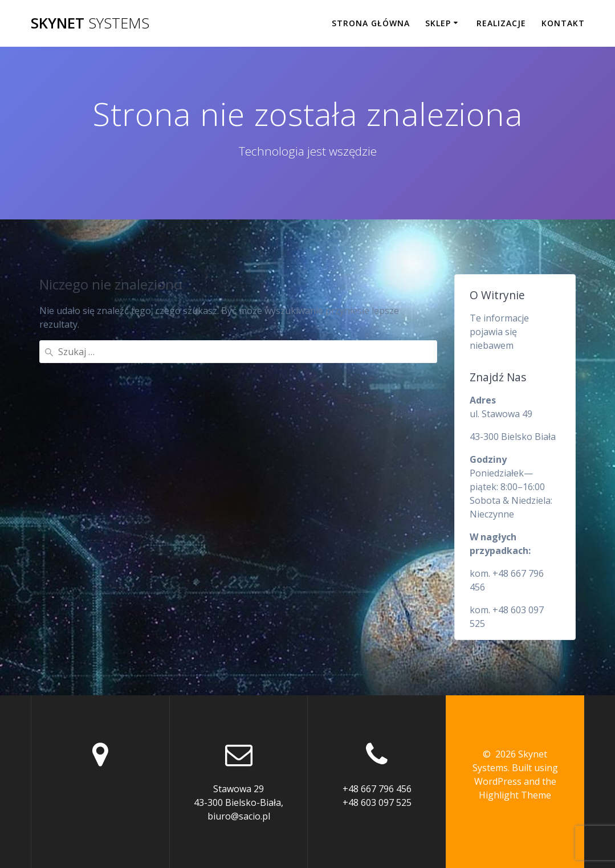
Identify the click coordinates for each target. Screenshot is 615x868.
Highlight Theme (515, 795)
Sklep (438, 23)
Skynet (90, 23)
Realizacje (501, 23)
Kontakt (563, 23)
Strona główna (371, 23)
